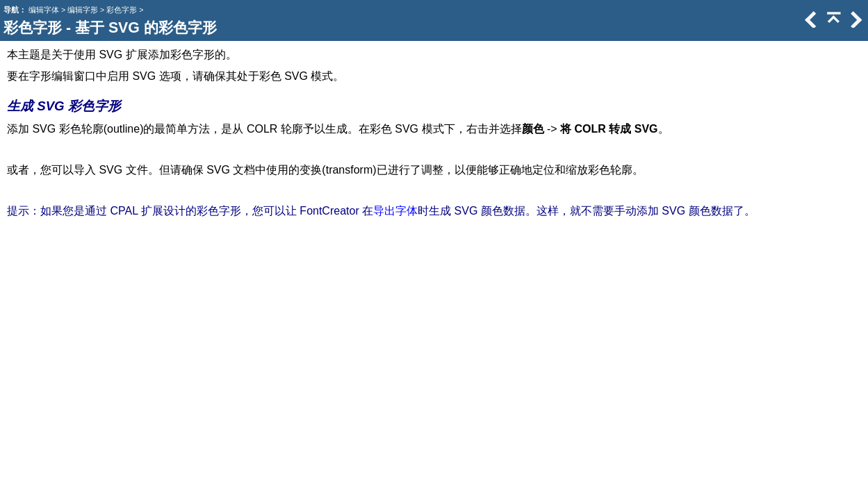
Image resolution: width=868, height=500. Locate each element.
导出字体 (395, 211)
